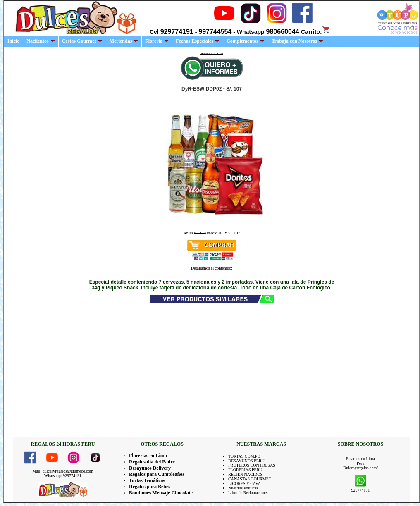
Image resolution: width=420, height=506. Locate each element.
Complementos (246, 41)
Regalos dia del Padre (152, 462)
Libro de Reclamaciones (248, 493)
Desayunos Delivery (150, 468)
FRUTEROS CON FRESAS (252, 465)
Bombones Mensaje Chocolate (161, 493)
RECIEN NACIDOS (245, 474)
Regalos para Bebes (150, 487)
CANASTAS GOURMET (250, 479)
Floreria (157, 41)
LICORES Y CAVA (245, 483)
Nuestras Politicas (243, 488)
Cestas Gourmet (82, 41)
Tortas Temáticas (147, 480)
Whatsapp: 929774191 (63, 476)
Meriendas (124, 41)
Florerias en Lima (148, 456)
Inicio (13, 41)
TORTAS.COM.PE (244, 456)
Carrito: (316, 32)
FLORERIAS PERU (245, 470)
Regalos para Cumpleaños (157, 474)
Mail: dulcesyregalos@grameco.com (63, 471)
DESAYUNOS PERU (246, 461)
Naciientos (41, 41)
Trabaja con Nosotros (297, 41)
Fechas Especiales (198, 41)
